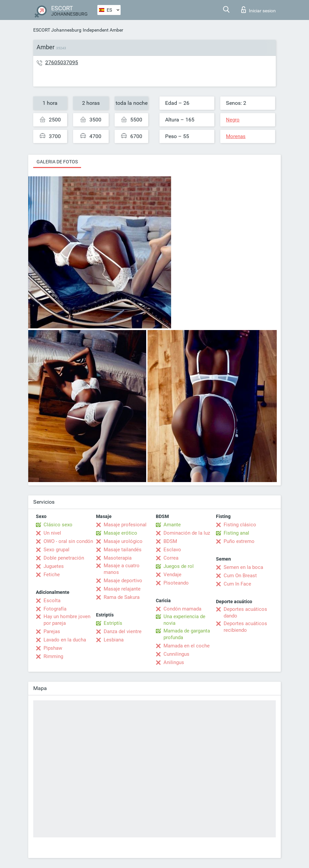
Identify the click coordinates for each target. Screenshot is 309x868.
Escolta (52, 601)
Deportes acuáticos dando (245, 612)
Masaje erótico (120, 533)
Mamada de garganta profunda (187, 634)
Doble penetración (64, 558)
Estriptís (113, 623)
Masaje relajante (122, 589)
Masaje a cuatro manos (122, 569)
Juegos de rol (179, 566)
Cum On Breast (240, 576)
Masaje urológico (123, 541)
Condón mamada (182, 609)
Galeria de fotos (57, 162)
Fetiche (52, 575)
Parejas (52, 631)
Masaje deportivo (123, 581)
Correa (171, 558)
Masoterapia (118, 558)
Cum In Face (237, 584)
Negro (233, 120)
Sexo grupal (56, 550)
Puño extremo (239, 541)
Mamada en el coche (187, 646)
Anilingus (174, 662)
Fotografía (55, 609)
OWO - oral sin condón (68, 541)
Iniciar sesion (258, 10)
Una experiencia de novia (184, 620)
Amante (172, 525)
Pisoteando (176, 583)
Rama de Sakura (122, 597)
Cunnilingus (176, 654)
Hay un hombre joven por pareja (67, 620)
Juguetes (54, 566)
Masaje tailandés (123, 550)
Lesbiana (114, 640)
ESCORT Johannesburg (57, 30)
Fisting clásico (240, 525)
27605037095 (62, 62)
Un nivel (52, 533)
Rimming (53, 656)
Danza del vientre (123, 631)
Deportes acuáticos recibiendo (245, 627)
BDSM (170, 541)
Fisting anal (236, 533)
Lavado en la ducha (65, 640)
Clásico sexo (58, 525)
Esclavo (172, 550)
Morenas (236, 136)
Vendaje (172, 575)
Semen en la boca (243, 567)
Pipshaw (53, 648)
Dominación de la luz (187, 533)
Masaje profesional (125, 525)
